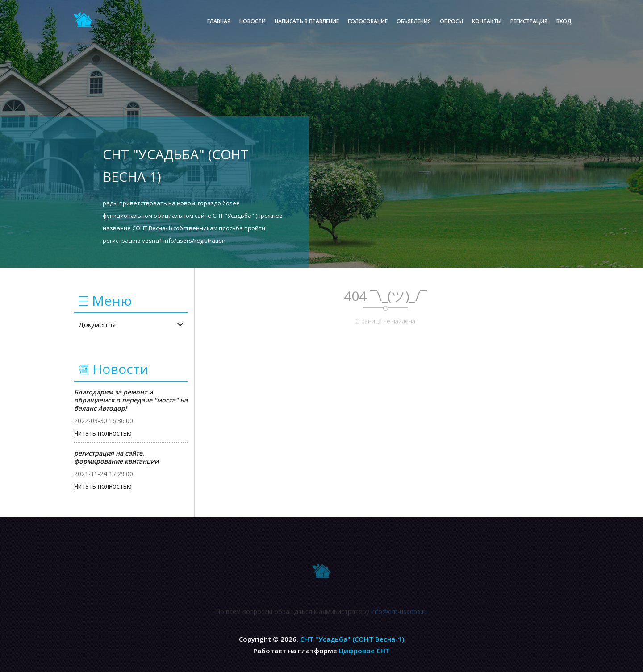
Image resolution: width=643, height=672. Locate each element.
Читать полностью (103, 433)
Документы (131, 324)
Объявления (414, 21)
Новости (253, 21)
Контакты (487, 21)
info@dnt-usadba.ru (399, 613)
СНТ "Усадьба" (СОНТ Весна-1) (352, 639)
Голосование (368, 21)
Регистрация (529, 21)
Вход (564, 21)
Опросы (451, 21)
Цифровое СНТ (364, 651)
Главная (219, 21)
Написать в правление (307, 21)
